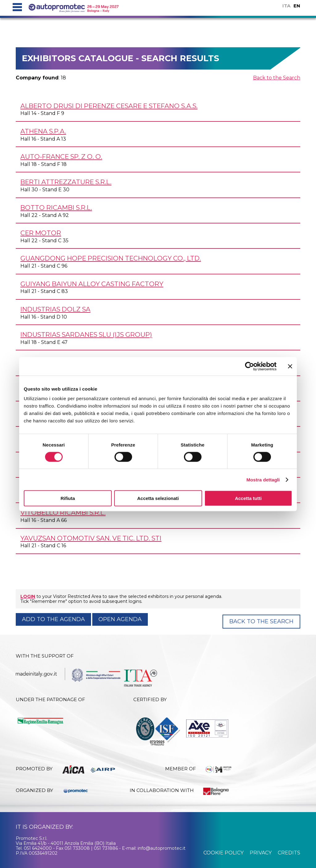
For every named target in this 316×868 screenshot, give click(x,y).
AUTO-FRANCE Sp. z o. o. (61, 157)
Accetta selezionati (158, 498)
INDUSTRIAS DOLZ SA (55, 309)
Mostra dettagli (263, 479)
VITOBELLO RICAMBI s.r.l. (63, 512)
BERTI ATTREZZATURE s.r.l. (66, 182)
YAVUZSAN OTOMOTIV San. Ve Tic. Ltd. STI (91, 538)
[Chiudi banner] (290, 366)
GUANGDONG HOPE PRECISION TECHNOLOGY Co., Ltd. (111, 258)
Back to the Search (277, 78)
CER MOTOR (41, 233)
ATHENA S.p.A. (43, 131)
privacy (261, 853)
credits (289, 853)
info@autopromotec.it (162, 848)
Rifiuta (68, 498)
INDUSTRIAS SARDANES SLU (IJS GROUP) (86, 334)
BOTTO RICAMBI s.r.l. (56, 207)
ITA (286, 6)
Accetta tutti (248, 498)
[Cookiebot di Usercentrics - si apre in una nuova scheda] (249, 366)
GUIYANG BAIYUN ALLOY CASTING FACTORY (92, 284)
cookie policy (223, 853)
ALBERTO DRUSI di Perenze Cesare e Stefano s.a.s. (109, 106)
